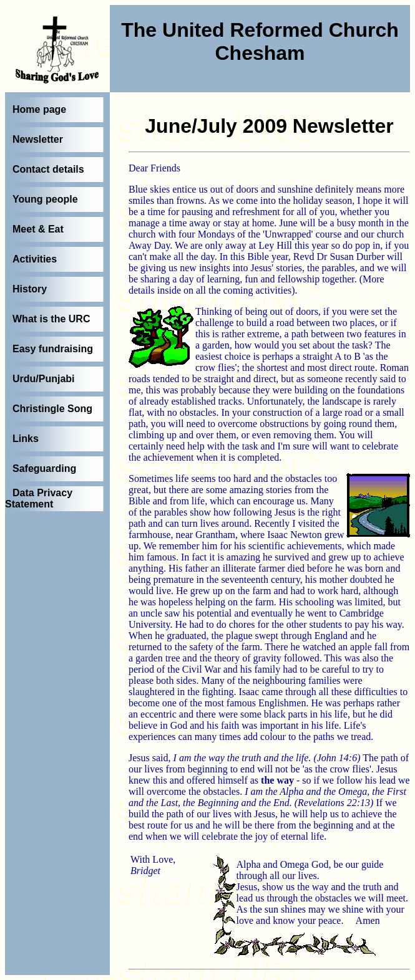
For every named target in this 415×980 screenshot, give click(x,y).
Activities (35, 259)
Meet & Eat (38, 229)
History (30, 289)
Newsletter (38, 139)
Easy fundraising (53, 349)
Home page (39, 109)
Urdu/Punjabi (44, 379)
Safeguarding (44, 468)
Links (26, 439)
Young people (45, 199)
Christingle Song (52, 409)
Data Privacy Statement (39, 498)
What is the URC (51, 319)
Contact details (48, 169)
